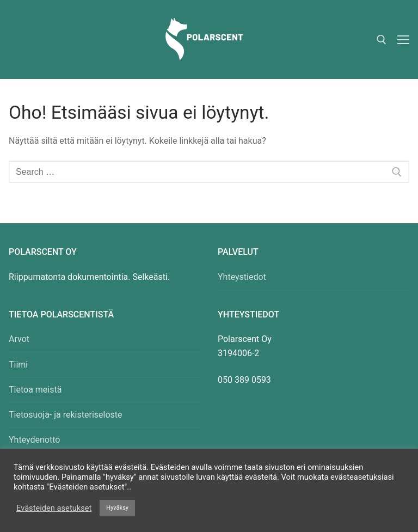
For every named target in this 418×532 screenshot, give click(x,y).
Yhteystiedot (242, 277)
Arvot (19, 339)
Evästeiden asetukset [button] (54, 508)
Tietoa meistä (35, 390)
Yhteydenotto (34, 440)
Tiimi (18, 365)
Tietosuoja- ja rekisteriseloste (66, 415)
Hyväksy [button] (117, 508)
